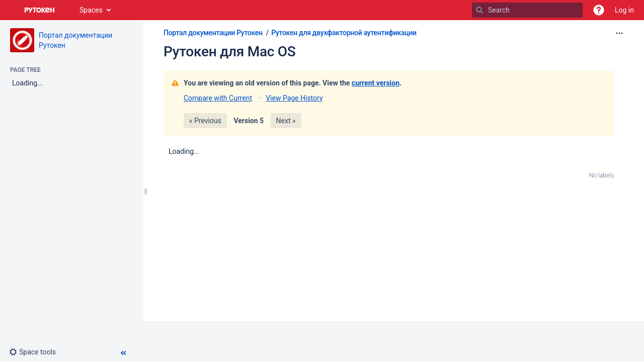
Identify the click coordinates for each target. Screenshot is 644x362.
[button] (599, 10)
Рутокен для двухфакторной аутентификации (344, 33)
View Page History (294, 98)
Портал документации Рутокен (213, 33)
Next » (286, 121)
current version (376, 83)
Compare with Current (218, 98)
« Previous (205, 121)
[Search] (479, 10)
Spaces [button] (91, 10)
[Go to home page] (40, 10)
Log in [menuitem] (624, 10)
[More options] (619, 33)
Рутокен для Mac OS (229, 52)
